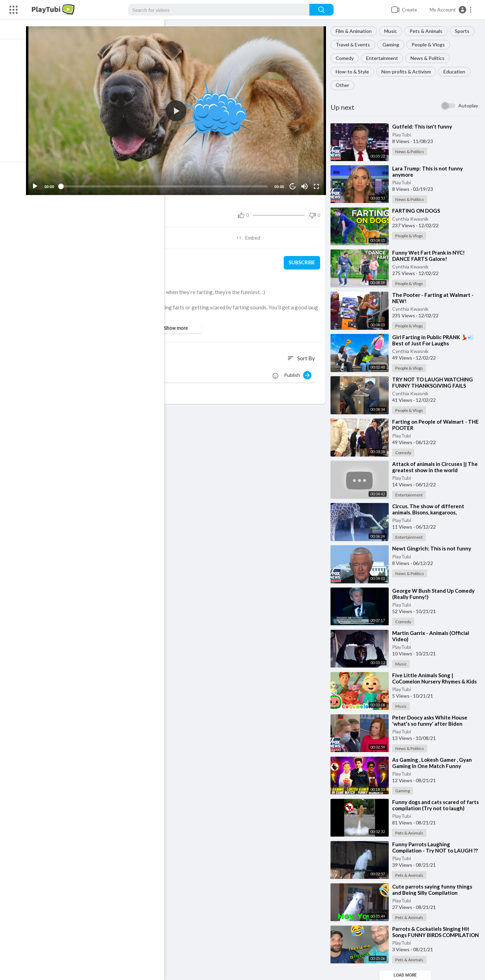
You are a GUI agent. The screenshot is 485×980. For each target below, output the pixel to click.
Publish (300, 372)
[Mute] (306, 183)
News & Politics (430, 58)
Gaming (393, 45)
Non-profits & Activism (408, 72)
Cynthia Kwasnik (412, 219)
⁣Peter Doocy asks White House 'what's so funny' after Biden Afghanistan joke (432, 724)
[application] (180, 109)
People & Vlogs (430, 45)
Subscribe (303, 260)
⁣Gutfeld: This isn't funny (424, 126)
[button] (451, 10)
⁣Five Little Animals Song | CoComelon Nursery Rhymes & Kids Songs (436, 681)
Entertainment (384, 58)
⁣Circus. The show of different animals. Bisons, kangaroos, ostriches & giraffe (430, 512)
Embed (251, 235)
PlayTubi (404, 135)
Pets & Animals (428, 31)
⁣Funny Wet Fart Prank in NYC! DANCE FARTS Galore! (431, 256)
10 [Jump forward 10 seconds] (294, 183)
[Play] (42, 183)
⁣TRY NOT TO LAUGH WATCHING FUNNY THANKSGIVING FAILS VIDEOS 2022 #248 (435, 386)
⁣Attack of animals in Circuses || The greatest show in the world (437, 467)
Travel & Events (355, 45)
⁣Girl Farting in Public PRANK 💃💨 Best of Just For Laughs (435, 340)
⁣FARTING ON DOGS (418, 211)
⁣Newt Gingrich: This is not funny (434, 548)
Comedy (347, 58)
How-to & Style (354, 72)
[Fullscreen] (318, 183)
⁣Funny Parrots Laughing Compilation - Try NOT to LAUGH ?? (437, 847)
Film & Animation (356, 31)
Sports (464, 31)
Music (393, 31)
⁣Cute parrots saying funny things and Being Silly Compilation (434, 890)
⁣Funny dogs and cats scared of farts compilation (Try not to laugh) (437, 805)
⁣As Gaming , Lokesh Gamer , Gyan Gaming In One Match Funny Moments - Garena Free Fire (434, 766)
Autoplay (468, 105)
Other (345, 85)
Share (109, 235)
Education (456, 72)
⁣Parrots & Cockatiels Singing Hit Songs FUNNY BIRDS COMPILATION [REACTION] (433, 935)
